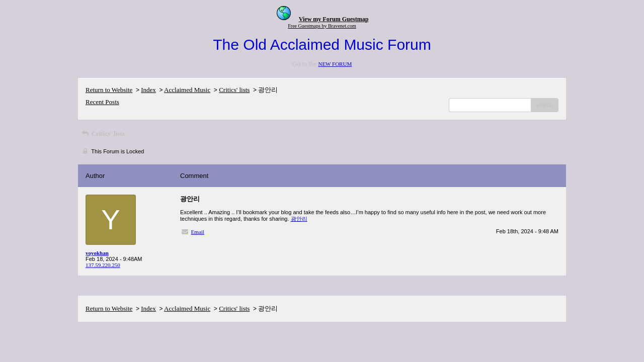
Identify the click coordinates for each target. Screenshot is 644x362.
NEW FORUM (335, 64)
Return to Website (109, 90)
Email (198, 232)
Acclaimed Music (187, 90)
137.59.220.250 (103, 265)
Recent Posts (102, 102)
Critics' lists (234, 90)
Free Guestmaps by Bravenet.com (322, 26)
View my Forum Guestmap (334, 19)
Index (148, 90)
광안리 (299, 219)
